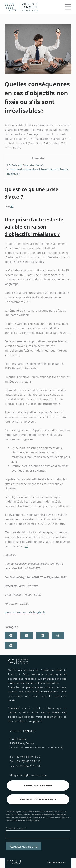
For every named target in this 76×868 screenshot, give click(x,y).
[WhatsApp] (11, 645)
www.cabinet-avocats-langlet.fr (25, 612)
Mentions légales (56, 862)
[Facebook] (11, 636)
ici (12, 206)
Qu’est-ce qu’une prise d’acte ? (25, 165)
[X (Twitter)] (27, 636)
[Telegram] (58, 636)
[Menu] (68, 7)
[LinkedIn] (42, 636)
